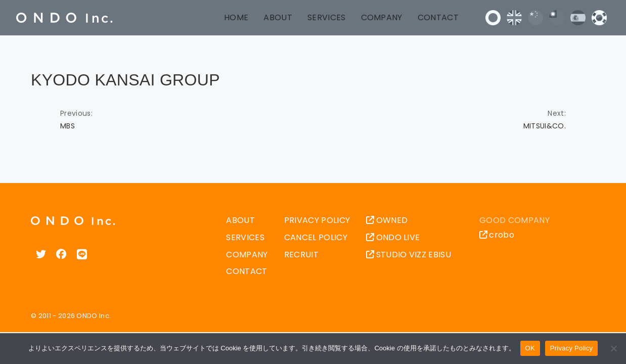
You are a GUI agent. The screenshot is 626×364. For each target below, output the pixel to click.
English (514, 18)
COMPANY (382, 17)
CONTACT (438, 17)
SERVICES (327, 17)
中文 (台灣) (557, 18)
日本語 (493, 18)
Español (578, 18)
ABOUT (278, 17)
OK (530, 348)
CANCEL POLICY (316, 237)
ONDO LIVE (393, 237)
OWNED (387, 220)
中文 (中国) (535, 18)
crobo (497, 235)
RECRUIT (301, 255)
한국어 (599, 18)
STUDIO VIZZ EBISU (409, 255)
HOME (236, 17)
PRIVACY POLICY (317, 220)
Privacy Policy (571, 348)
